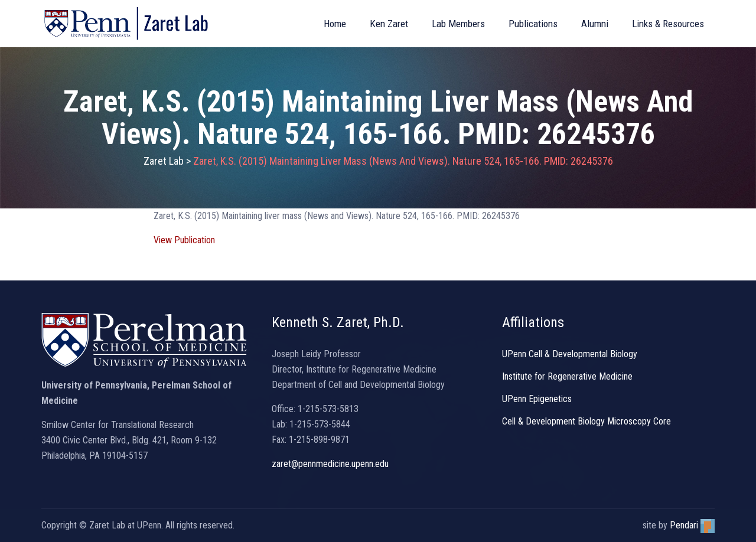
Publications (533, 24)
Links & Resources (668, 24)
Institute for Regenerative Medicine (567, 376)
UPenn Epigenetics (537, 399)
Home (335, 24)
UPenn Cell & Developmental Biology (570, 354)
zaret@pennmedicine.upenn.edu (330, 464)
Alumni (595, 24)
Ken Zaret (389, 24)
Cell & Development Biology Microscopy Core (586, 421)
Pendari (692, 525)
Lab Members (458, 24)
